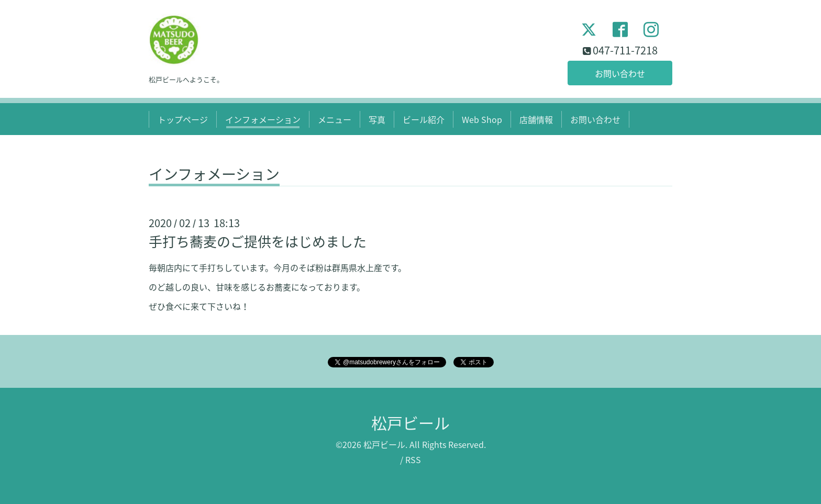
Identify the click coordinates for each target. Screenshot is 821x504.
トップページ (183, 119)
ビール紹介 (424, 119)
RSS (413, 460)
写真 (377, 119)
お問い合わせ (620, 73)
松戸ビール (410, 423)
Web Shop (482, 119)
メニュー (335, 119)
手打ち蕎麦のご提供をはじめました (258, 241)
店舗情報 (536, 119)
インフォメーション (263, 119)
